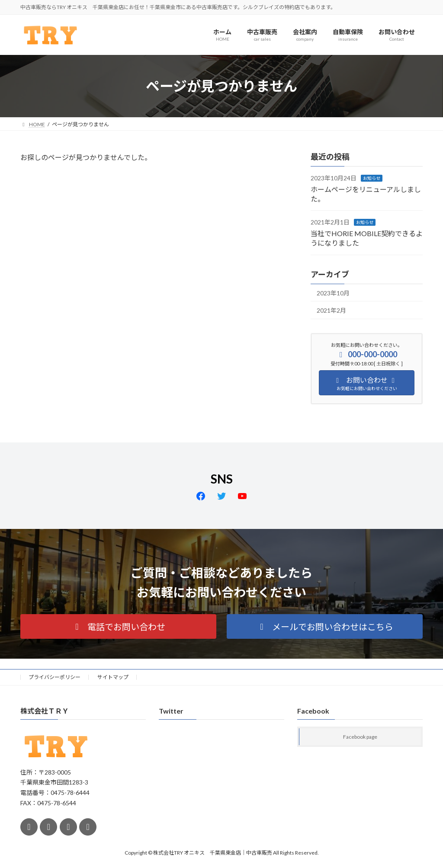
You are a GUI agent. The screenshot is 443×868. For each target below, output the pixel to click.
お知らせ (372, 179)
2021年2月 (331, 310)
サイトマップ (113, 677)
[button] (118, 626)
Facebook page (360, 737)
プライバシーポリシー (55, 677)
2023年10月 (333, 293)
